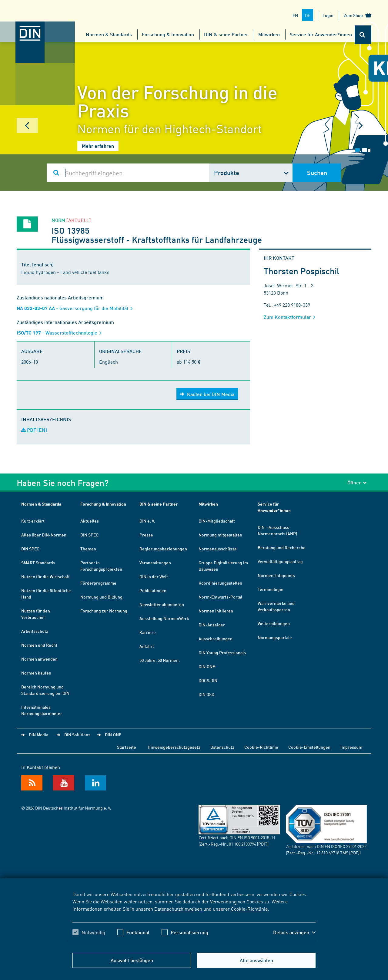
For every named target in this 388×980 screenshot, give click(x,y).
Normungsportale (275, 637)
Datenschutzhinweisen (178, 909)
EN (295, 15)
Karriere (148, 632)
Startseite (127, 747)
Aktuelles (90, 521)
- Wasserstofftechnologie (61, 333)
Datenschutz (222, 747)
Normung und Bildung (101, 597)
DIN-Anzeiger (212, 625)
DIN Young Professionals (222, 652)
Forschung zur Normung (104, 611)
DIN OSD (206, 694)
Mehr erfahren (98, 146)
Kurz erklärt (33, 521)
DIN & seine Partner (226, 34)
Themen (88, 549)
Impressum (351, 747)
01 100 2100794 (242, 844)
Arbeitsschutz (35, 631)
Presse (146, 535)
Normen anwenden (39, 659)
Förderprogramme (98, 583)
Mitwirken (269, 34)
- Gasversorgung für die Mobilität (77, 308)
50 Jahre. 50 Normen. (160, 660)
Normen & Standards (109, 34)
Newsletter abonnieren (162, 604)
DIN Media (38, 734)
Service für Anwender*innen (321, 34)
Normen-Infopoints (276, 575)
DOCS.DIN (208, 680)
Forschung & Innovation (168, 34)
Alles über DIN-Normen (44, 535)
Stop (369, 150)
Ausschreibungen (216, 638)
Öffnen (357, 482)
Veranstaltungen (155, 563)
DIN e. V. (147, 521)
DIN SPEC (30, 549)
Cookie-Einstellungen (309, 747)
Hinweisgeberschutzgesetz (174, 747)
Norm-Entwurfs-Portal (220, 597)
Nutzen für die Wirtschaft (45, 576)
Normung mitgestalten (220, 535)
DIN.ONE (207, 666)
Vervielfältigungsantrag (280, 561)
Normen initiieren (216, 611)
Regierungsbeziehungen (163, 549)
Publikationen (153, 590)
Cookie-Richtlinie (249, 909)
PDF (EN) (34, 430)
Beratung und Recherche (282, 547)
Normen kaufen (36, 673)
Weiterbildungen (274, 623)
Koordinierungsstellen (220, 583)
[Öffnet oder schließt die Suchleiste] (363, 35)
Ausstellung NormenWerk (164, 618)
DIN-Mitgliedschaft (217, 521)
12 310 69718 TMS (332, 853)
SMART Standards (38, 563)
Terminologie (271, 589)
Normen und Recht (39, 645)
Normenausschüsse (218, 549)
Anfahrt (147, 646)
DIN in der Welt (154, 576)
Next (361, 126)
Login (328, 15)
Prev (27, 126)
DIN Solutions (77, 734)
